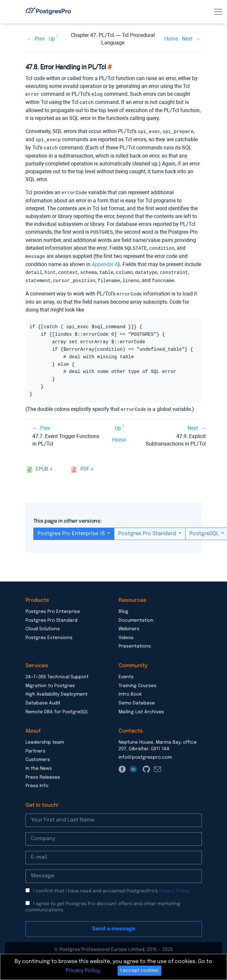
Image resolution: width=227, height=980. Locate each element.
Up (52, 39)
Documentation (136, 616)
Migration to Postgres (50, 682)
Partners (35, 747)
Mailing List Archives (141, 708)
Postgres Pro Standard (148, 529)
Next (187, 39)
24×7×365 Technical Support (57, 673)
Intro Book (130, 690)
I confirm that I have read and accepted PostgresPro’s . (112, 887)
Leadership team (45, 738)
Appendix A (105, 261)
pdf (85, 465)
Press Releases (43, 773)
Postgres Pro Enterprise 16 (72, 529)
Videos (126, 634)
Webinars (129, 625)
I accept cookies (139, 971)
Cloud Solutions (43, 625)
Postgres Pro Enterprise (53, 607)
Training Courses (138, 682)
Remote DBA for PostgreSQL (57, 708)
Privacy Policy (174, 887)
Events (126, 673)
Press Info (37, 782)
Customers (38, 755)
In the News (39, 764)
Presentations (135, 642)
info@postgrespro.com (145, 753)
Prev (40, 39)
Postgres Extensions (49, 634)
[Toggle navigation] (218, 12)
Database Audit (43, 699)
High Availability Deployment (57, 690)
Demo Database (137, 699)
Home (171, 39)
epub (42, 465)
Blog (123, 607)
